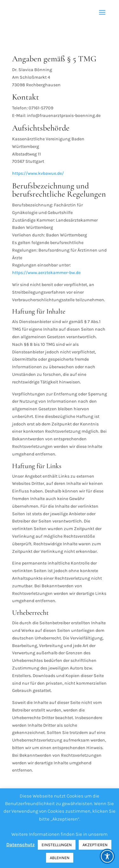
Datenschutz (20, 845)
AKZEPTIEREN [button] (95, 845)
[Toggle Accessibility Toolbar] (107, 856)
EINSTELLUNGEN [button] (57, 845)
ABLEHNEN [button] (60, 858)
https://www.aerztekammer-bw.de (46, 273)
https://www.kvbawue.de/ (38, 173)
